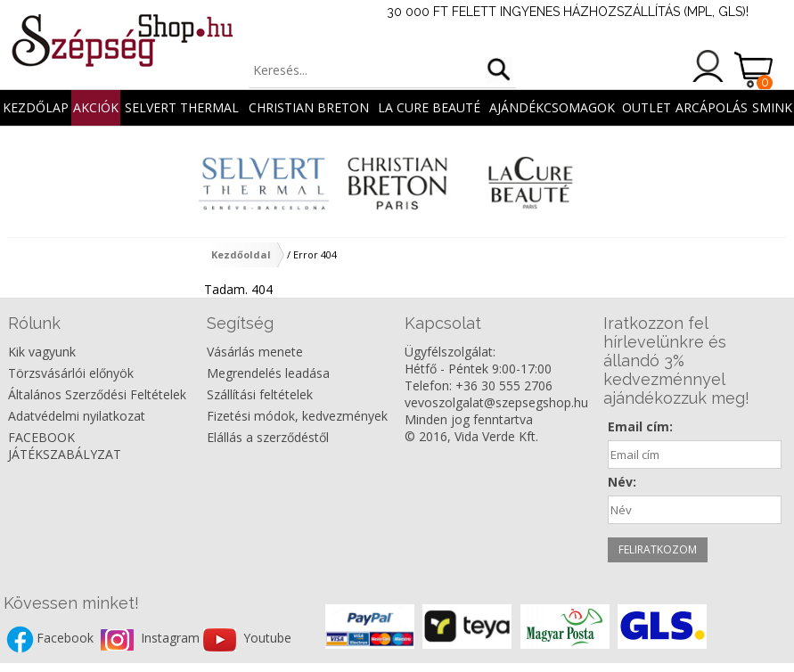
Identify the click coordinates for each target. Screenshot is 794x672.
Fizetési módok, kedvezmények (297, 416)
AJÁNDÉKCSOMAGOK (552, 107)
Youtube (267, 639)
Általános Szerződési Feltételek (97, 394)
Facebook (67, 639)
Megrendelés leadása (268, 373)
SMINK (772, 107)
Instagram (172, 639)
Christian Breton (309, 107)
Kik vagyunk (42, 352)
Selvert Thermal (182, 107)
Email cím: (640, 426)
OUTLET (647, 107)
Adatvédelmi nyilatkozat (77, 416)
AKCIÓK (96, 107)
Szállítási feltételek (260, 394)
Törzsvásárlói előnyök (71, 373)
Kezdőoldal (241, 254)
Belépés (708, 66)
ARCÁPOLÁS (712, 107)
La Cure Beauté (429, 107)
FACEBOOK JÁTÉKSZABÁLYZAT (65, 446)
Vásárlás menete (255, 352)
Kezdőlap (36, 107)
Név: (622, 482)
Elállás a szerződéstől (268, 437)
